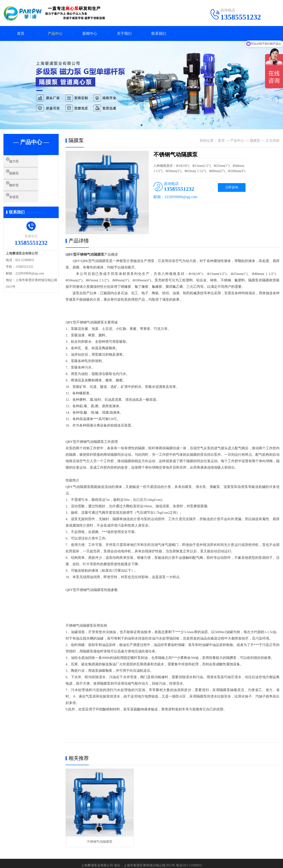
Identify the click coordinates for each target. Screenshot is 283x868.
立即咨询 (232, 187)
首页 (21, 33)
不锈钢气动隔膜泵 (100, 842)
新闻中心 (90, 33)
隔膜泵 (19, 176)
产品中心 (55, 33)
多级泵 (19, 203)
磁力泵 (19, 162)
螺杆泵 (19, 189)
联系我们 (159, 33)
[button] (141, 125)
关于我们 (124, 33)
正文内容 (273, 141)
